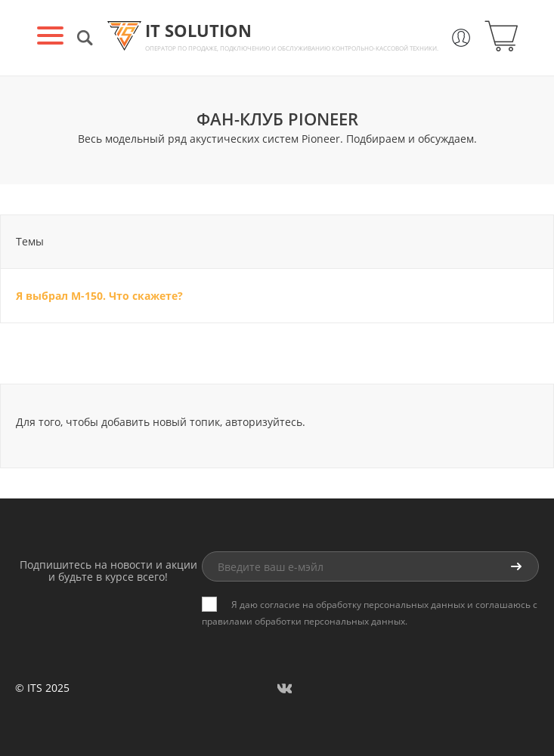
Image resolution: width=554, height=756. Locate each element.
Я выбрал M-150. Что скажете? (99, 296)
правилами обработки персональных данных (303, 621)
